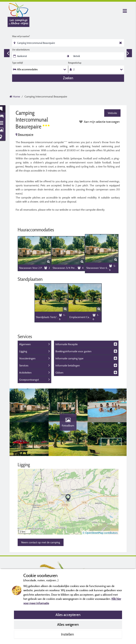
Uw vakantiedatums (21, 50)
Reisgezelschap (75, 63)
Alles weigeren (68, 624)
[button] (68, 498)
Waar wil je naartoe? (21, 36)
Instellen (68, 634)
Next (128, 53)
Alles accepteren (68, 615)
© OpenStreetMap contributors (100, 533)
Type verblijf (17, 63)
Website (112, 113)
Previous (8, 53)
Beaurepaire (24, 134)
